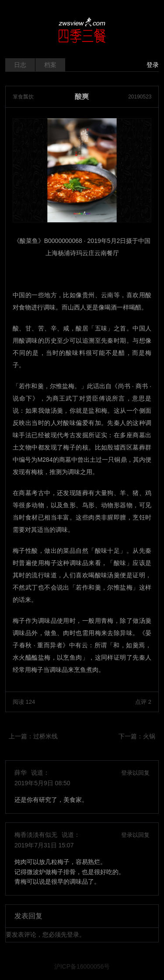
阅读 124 (24, 702)
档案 (50, 65)
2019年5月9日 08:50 (42, 783)
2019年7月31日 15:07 (44, 845)
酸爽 (82, 97)
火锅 (149, 736)
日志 (20, 65)
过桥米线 (45, 736)
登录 (153, 65)
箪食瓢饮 (23, 97)
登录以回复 (135, 773)
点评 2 (143, 702)
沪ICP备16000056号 (82, 966)
